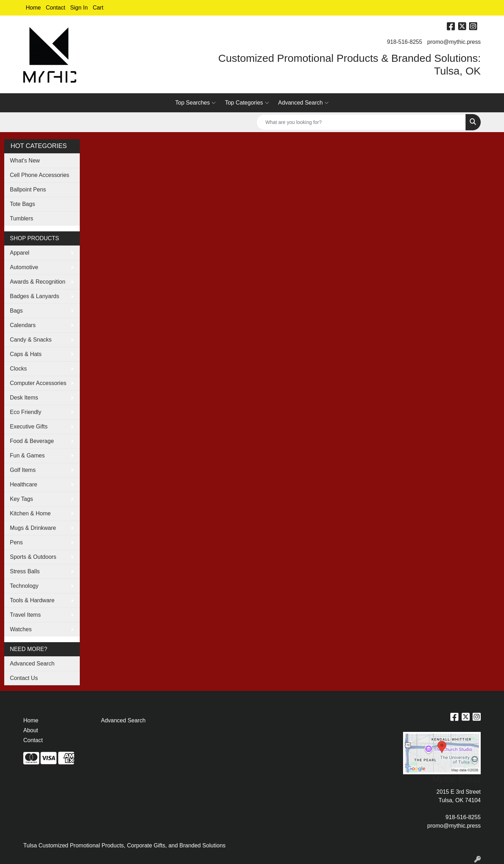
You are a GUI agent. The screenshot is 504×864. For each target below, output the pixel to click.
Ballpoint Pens (28, 190)
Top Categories (247, 103)
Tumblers (22, 218)
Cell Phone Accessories (40, 175)
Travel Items (25, 615)
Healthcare (23, 484)
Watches (21, 629)
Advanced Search (303, 103)
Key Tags (22, 499)
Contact (56, 8)
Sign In (79, 8)
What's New (25, 161)
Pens (16, 542)
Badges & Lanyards (35, 296)
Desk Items (24, 398)
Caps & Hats (26, 354)
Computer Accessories (38, 383)
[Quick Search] (361, 122)
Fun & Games (27, 455)
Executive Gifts (29, 427)
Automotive (24, 267)
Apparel (20, 253)
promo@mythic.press (454, 42)
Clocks (18, 369)
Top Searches (196, 103)
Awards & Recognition (38, 282)
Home (33, 8)
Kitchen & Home (30, 513)
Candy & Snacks (31, 340)
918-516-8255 (405, 42)
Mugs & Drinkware (33, 528)
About (31, 730)
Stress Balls (25, 571)
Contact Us (24, 678)
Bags (16, 311)
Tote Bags (22, 204)
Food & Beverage (32, 441)
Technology (24, 586)
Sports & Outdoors (33, 557)
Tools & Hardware (32, 600)
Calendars (23, 325)
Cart (98, 8)
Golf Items (23, 470)
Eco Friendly (26, 412)
